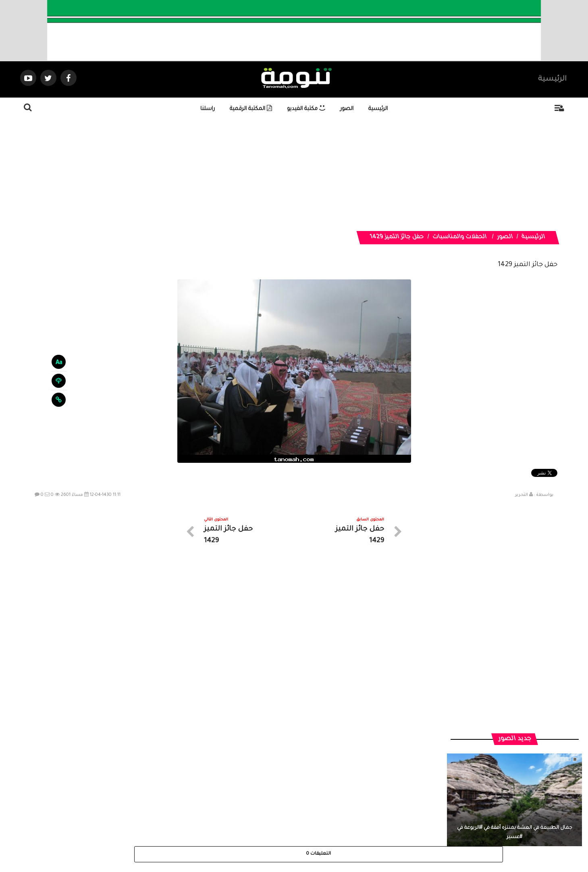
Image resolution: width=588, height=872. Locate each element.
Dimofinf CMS (301, 839)
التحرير (522, 495)
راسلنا (208, 109)
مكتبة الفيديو (306, 109)
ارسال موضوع (219, 800)
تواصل (254, 800)
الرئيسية (552, 79)
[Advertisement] (340, 175)
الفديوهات (314, 800)
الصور (347, 109)
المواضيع (346, 800)
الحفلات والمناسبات (460, 237)
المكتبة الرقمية (251, 109)
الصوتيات (282, 800)
